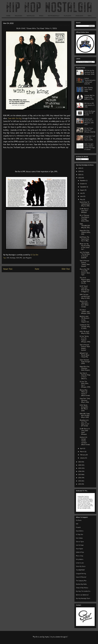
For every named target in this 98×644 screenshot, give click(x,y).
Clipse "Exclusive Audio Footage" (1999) (85, 362)
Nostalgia (13, 258)
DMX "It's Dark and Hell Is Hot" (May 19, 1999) (85, 297)
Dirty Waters (80, 560)
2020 (80, 465)
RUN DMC (19, 258)
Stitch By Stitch (81, 567)
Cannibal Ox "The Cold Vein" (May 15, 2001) (85, 327)
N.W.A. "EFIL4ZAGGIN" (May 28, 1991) (85, 226)
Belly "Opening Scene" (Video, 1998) (88, 90)
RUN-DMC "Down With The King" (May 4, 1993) (85, 416)
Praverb (78, 528)
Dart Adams (79, 538)
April (82, 449)
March (82, 452)
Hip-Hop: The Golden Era (83, 591)
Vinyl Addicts (80, 531)
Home (37, 269)
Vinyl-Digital (79, 549)
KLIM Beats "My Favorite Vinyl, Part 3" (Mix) (84, 239)
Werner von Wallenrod (82, 595)
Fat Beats (79, 520)
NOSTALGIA (31, 16)
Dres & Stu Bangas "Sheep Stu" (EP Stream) (90, 113)
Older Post (66, 269)
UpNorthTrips (80, 552)
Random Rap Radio (81, 584)
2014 (80, 484)
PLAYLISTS (67, 16)
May (82, 200)
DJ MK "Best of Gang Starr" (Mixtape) (84, 211)
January (83, 458)
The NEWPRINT (80, 570)
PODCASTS (79, 16)
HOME (8, 16)
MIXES (41, 16)
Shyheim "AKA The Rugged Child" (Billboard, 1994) (89, 97)
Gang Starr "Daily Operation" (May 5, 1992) (85, 400)
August (82, 190)
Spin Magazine (27, 258)
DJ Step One (79, 535)
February (83, 455)
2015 (80, 481)
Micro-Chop (80, 556)
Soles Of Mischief (81, 577)
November (83, 181)
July (81, 193)
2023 (80, 175)
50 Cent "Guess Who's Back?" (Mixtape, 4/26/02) (90, 130)
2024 (80, 172)
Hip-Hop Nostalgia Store (83, 599)
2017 (80, 475)
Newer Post (8, 269)
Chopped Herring (81, 574)
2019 (80, 468)
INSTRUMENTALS (54, 16)
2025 (80, 168)
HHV (77, 524)
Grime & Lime (80, 563)
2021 (80, 462)
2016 (80, 478)
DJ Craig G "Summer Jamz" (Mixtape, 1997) (85, 312)
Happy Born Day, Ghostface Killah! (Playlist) (85, 368)
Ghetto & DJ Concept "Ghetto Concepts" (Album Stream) (85, 441)
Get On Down (80, 545)
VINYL (90, 16)
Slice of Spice (80, 542)
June (82, 197)
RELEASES (19, 16)
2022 (80, 178)
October (83, 184)
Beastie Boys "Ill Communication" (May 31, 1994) (85, 204)
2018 (80, 472)
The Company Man (81, 581)
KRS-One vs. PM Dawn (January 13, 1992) (90, 105)
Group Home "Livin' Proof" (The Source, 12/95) (90, 138)
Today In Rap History (82, 588)
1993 (8, 258)
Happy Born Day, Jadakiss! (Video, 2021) (85, 232)
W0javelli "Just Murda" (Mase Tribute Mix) (85, 355)
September (84, 187)
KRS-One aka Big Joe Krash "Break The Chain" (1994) (89, 72)
